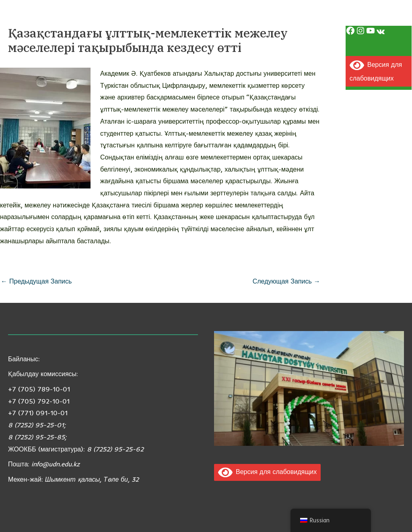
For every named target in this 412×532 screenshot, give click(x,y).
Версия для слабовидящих (267, 472)
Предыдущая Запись (36, 281)
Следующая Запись (286, 281)
